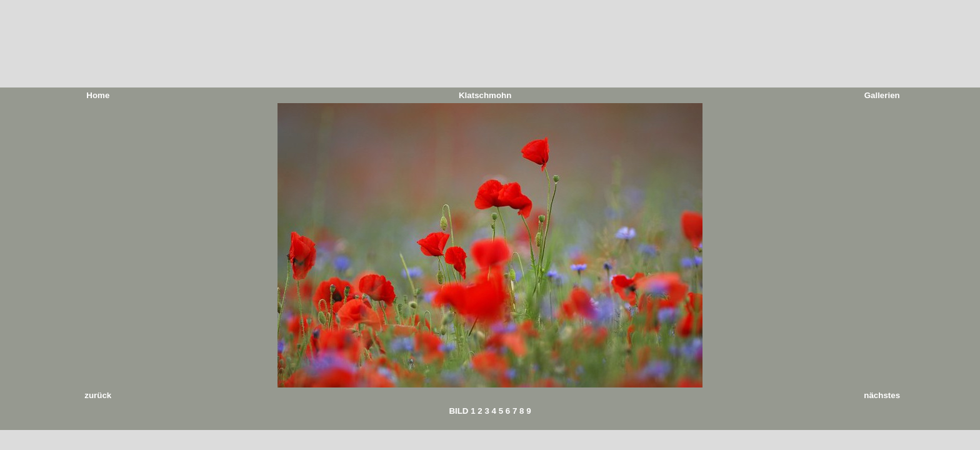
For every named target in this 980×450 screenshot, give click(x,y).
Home (98, 95)
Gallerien (882, 95)
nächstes (882, 395)
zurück (98, 395)
